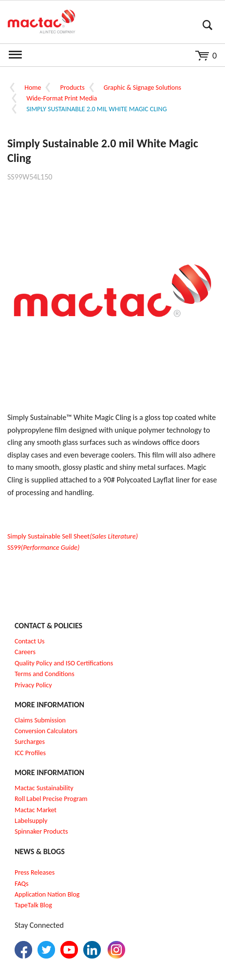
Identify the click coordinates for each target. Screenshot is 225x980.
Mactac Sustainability (44, 788)
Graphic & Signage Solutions (142, 88)
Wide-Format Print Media (62, 98)
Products (73, 88)
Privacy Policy (33, 685)
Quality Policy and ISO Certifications (64, 663)
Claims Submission (40, 720)
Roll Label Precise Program (51, 799)
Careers (25, 652)
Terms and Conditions (45, 674)
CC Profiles (31, 753)
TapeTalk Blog (33, 905)
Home (33, 88)
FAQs (22, 884)
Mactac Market (36, 810)
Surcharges (30, 742)
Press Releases (35, 872)
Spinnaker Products (41, 831)
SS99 (43, 547)
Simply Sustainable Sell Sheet (73, 536)
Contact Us (30, 641)
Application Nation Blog (47, 894)
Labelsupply (31, 821)
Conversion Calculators (46, 731)
